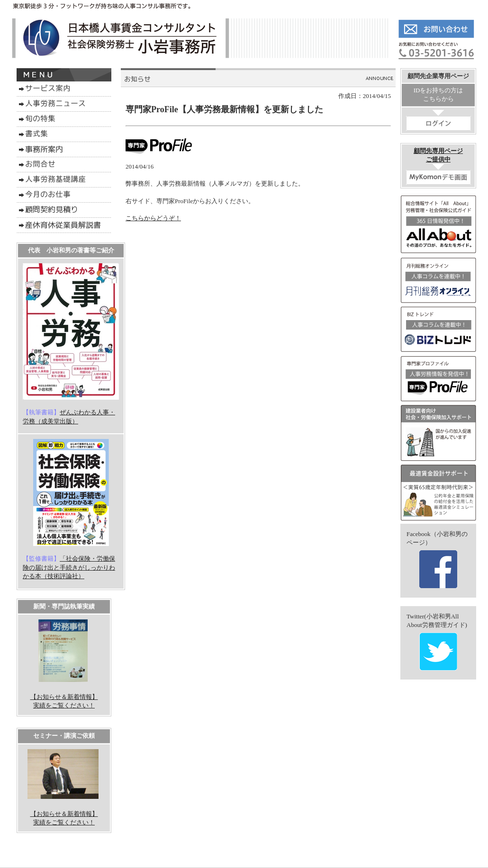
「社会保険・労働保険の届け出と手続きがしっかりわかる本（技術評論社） (69, 567)
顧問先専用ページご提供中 (438, 166)
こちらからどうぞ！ (153, 218)
